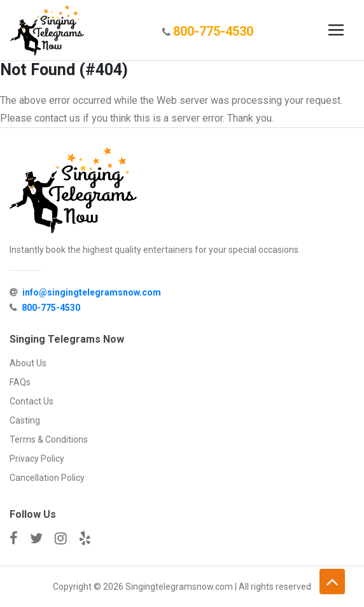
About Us (28, 363)
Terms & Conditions (49, 439)
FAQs (20, 382)
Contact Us (31, 401)
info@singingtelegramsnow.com (92, 292)
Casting (25, 420)
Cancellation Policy (47, 478)
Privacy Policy (37, 459)
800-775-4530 (213, 31)
